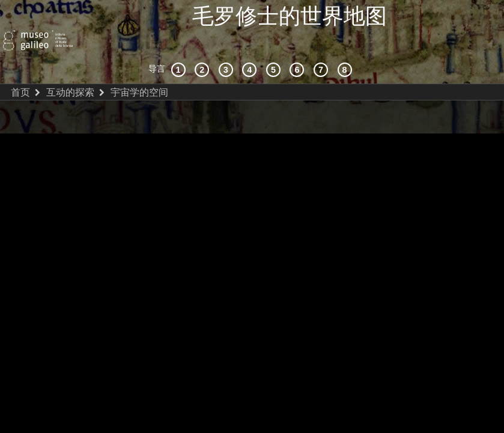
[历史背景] (180, 45)
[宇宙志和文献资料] (228, 45)
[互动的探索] (204, 45)
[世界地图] (275, 45)
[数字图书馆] (347, 45)
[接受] (251, 45)
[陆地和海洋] (323, 45)
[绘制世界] (299, 45)
